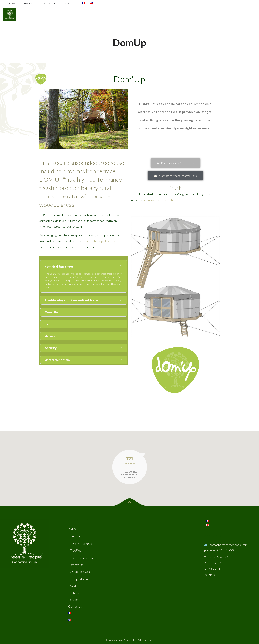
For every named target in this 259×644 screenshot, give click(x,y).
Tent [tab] (48, 324)
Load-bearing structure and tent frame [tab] (72, 300)
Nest (73, 586)
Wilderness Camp (81, 572)
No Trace (74, 593)
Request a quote (82, 579)
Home (72, 528)
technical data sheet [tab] (59, 267)
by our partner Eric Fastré (159, 200)
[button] (176, 163)
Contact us (75, 606)
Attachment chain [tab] (57, 360)
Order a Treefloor (83, 558)
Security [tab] (51, 348)
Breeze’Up (77, 565)
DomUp (75, 536)
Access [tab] (50, 336)
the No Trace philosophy (100, 241)
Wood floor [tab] (53, 312)
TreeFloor (76, 550)
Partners (74, 600)
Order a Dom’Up (82, 544)
